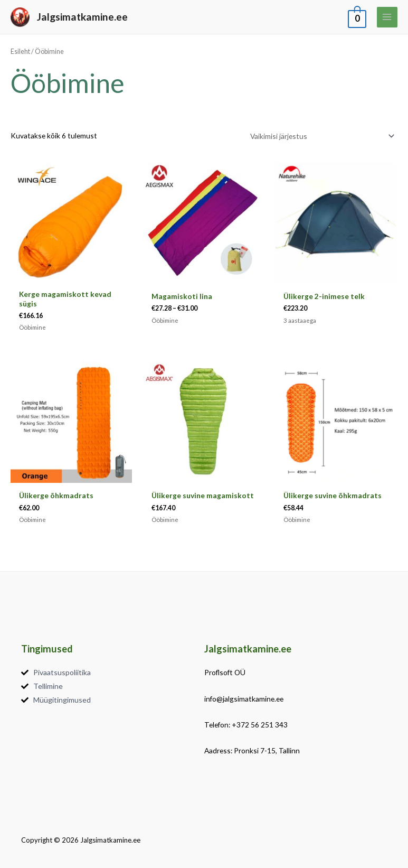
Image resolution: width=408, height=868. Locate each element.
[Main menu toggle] (387, 17)
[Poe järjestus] (321, 136)
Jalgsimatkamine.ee (82, 17)
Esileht (20, 52)
